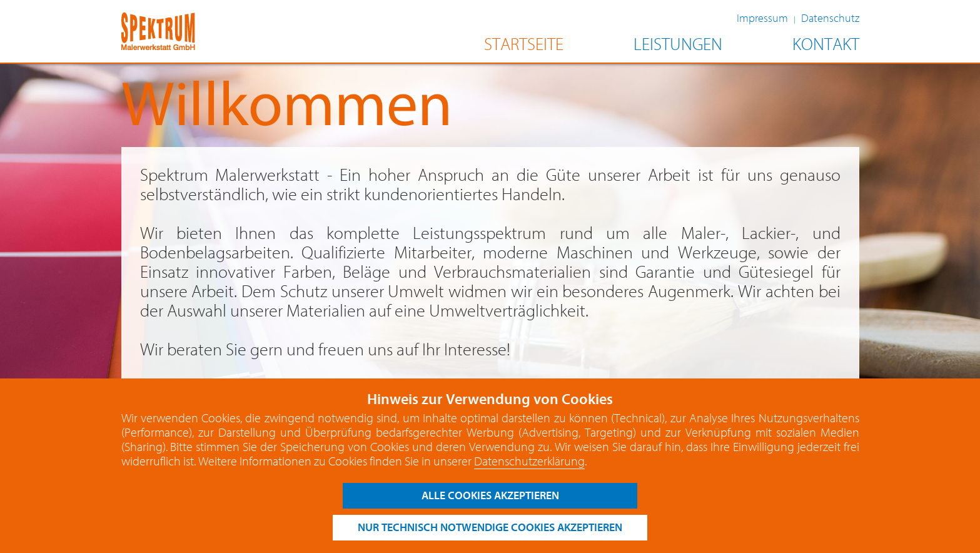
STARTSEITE (524, 45)
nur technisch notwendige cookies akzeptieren (490, 528)
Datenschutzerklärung (529, 461)
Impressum (762, 18)
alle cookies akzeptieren (490, 496)
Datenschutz (830, 18)
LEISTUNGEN (678, 45)
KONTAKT (826, 45)
